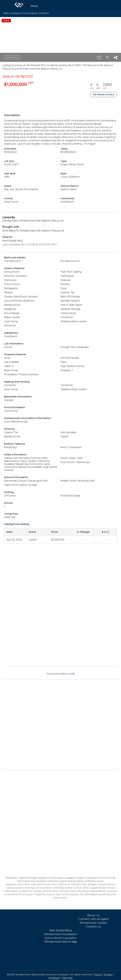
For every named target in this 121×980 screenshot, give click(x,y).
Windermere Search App (61, 942)
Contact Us (93, 927)
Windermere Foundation (60, 934)
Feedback (54, 978)
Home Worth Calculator (61, 938)
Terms (98, 975)
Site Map (67, 978)
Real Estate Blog (60, 930)
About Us (93, 915)
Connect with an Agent (93, 919)
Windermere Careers (93, 923)
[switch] (99, 57)
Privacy (108, 975)
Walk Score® (67, 674)
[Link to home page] (19, 5)
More (34, 6)
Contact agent (12, 57)
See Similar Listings (104, 95)
